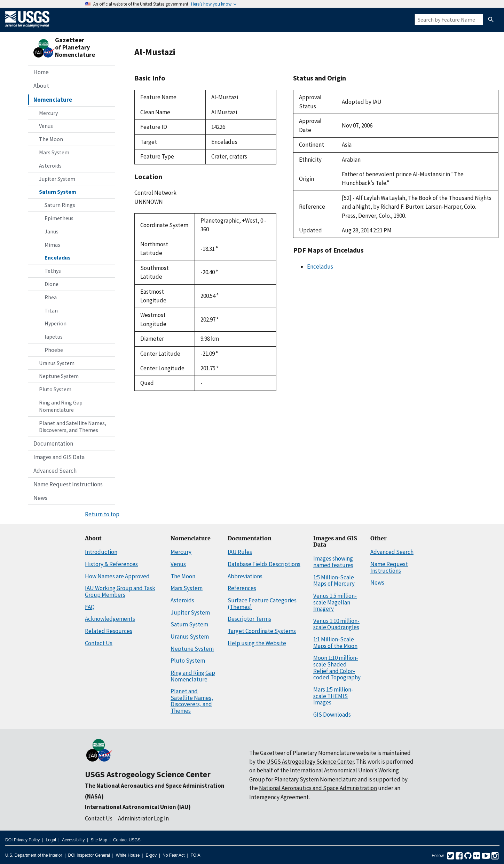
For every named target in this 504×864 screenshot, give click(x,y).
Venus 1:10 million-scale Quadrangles (336, 624)
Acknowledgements (110, 619)
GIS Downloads (332, 715)
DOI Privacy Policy (22, 840)
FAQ (90, 607)
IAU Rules (240, 552)
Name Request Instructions (68, 484)
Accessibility (73, 840)
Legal (51, 840)
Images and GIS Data (59, 457)
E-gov (151, 855)
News (40, 498)
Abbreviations (245, 576)
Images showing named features (333, 562)
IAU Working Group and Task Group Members (120, 591)
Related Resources (109, 631)
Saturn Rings (60, 205)
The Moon (51, 139)
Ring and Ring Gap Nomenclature (61, 406)
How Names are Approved (117, 576)
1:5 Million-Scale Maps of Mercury (334, 581)
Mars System (54, 152)
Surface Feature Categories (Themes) (262, 604)
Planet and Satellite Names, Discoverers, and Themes (73, 427)
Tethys (53, 271)
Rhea (51, 297)
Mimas (52, 245)
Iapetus (54, 337)
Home (41, 72)
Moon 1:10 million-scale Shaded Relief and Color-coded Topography (337, 668)
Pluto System (55, 389)
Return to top (102, 514)
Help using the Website (257, 643)
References (242, 588)
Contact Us (99, 643)
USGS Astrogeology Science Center (148, 774)
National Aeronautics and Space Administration (318, 788)
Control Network (155, 193)
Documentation (53, 443)
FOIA (196, 855)
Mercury (48, 113)
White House (128, 855)
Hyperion (56, 323)
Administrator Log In (143, 818)
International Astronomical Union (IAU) (138, 807)
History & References (111, 564)
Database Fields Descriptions (264, 564)
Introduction (101, 552)
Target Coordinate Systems (262, 631)
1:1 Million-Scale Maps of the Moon (335, 643)
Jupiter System (57, 179)
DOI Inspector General (89, 855)
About (41, 86)
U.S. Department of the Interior (34, 855)
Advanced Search (55, 471)
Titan (51, 310)
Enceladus (58, 257)
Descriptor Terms (249, 619)
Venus (46, 126)
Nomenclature (53, 100)
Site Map (99, 840)
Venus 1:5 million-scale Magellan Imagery (335, 602)
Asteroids (50, 165)
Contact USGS (127, 840)
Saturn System (58, 192)
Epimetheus (59, 218)
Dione (52, 284)
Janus (52, 231)
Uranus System (57, 363)
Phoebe (54, 350)
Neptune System (59, 376)
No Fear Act (174, 855)
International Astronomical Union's (334, 770)
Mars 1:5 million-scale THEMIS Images (333, 696)
